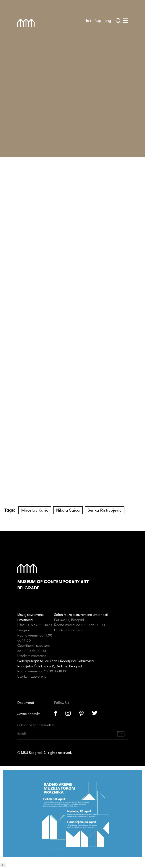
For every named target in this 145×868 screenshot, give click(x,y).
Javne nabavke (29, 714)
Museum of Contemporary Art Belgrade (53, 577)
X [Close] (3, 865)
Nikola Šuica (68, 510)
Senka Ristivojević (105, 510)
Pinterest (81, 713)
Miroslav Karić (35, 510)
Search (118, 21)
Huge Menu (125, 21)
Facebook (55, 713)
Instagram (68, 713)
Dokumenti (26, 703)
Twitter (95, 713)
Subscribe (121, 734)
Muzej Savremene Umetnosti (26, 23)
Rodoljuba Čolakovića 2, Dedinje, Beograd (50, 666)
